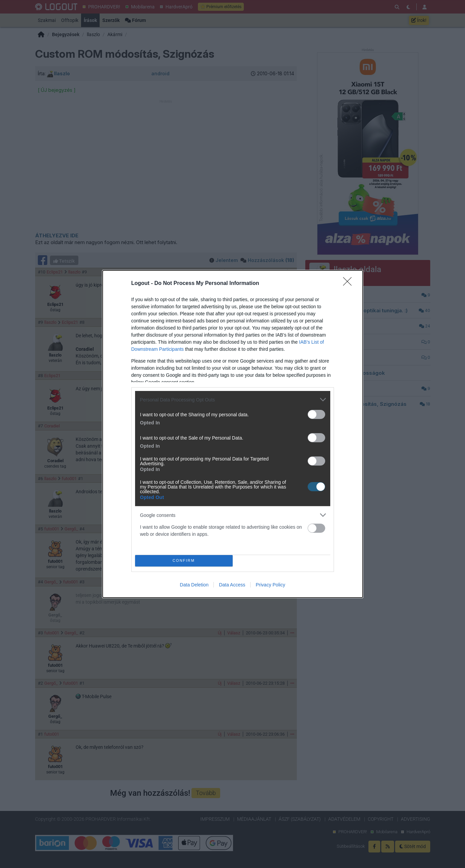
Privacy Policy (270, 585)
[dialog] (233, 434)
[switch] (316, 414)
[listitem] (233, 400)
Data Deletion (194, 585)
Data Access (232, 585)
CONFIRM (184, 561)
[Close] (350, 284)
